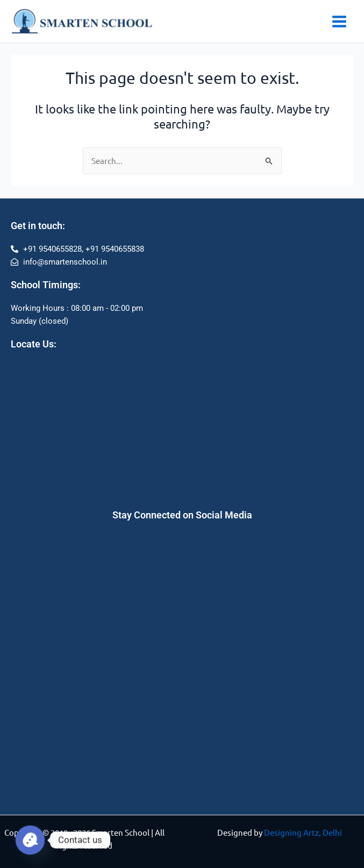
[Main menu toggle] (339, 22)
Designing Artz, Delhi (303, 832)
